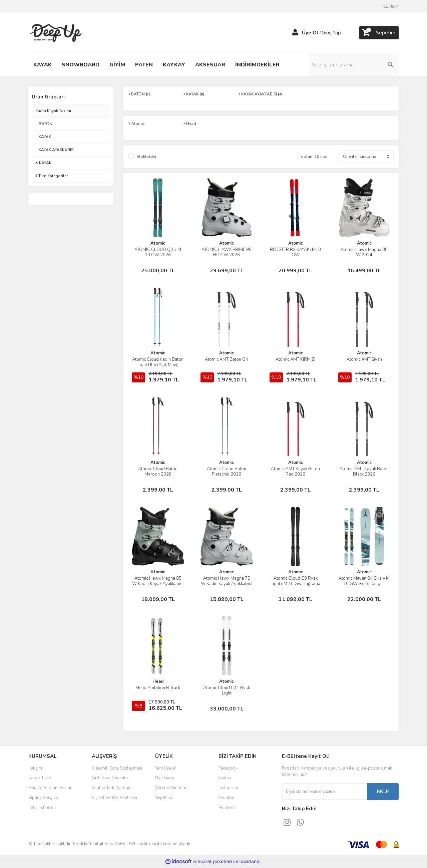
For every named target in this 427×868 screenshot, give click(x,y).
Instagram (228, 788)
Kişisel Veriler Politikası (114, 798)
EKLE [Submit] (383, 792)
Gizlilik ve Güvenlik (110, 778)
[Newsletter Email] (324, 792)
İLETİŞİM (391, 6)
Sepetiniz (164, 798)
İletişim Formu (42, 808)
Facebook (228, 768)
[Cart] (379, 33)
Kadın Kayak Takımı (53, 111)
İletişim (35, 768)
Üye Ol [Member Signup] (310, 33)
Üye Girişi (164, 778)
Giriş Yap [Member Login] (331, 33)
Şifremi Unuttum (171, 788)
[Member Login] (295, 33)
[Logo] (57, 32)
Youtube (226, 798)
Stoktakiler (147, 157)
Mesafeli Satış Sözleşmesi (117, 768)
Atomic (158, 243)
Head (158, 681)
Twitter (225, 778)
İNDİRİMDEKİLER (257, 65)
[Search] (354, 65)
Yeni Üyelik (165, 768)
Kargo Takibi (40, 778)
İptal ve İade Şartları (111, 788)
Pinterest (227, 808)
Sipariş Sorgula (43, 798)
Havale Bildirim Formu (50, 788)
